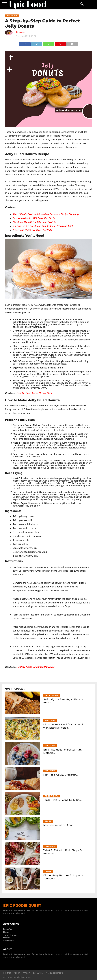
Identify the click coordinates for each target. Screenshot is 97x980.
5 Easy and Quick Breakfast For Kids (32, 230)
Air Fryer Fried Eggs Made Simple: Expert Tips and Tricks (44, 226)
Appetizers (8, 940)
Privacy (26, 973)
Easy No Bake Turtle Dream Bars (34, 393)
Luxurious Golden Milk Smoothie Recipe (34, 218)
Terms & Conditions (54, 973)
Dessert (7, 938)
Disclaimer (38, 973)
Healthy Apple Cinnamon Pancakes (35, 667)
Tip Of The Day (10, 935)
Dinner (7, 932)
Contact (7, 973)
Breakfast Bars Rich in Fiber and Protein (34, 222)
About (17, 973)
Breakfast (21, 32)
